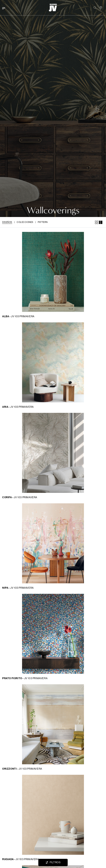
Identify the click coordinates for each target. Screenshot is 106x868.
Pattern (43, 222)
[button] (95, 8)
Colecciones (25, 222)
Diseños (7, 222)
